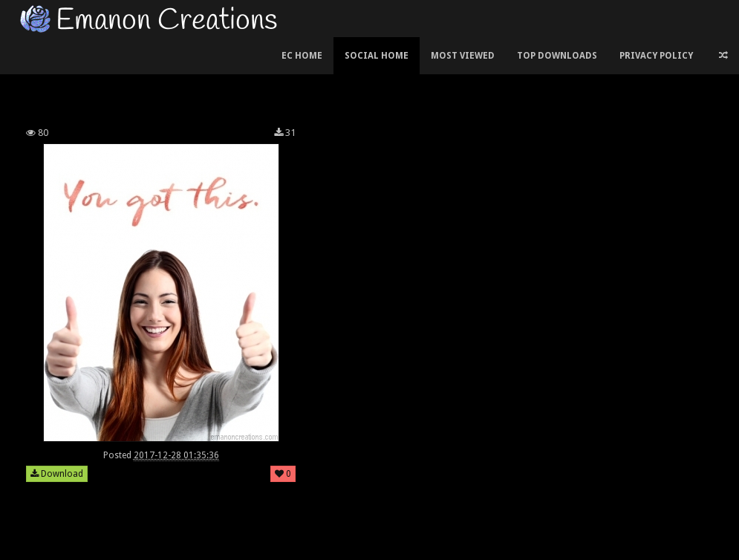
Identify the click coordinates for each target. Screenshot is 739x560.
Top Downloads (557, 56)
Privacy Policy (656, 56)
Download (57, 474)
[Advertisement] (370, 77)
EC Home (302, 56)
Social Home (377, 56)
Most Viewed (463, 56)
